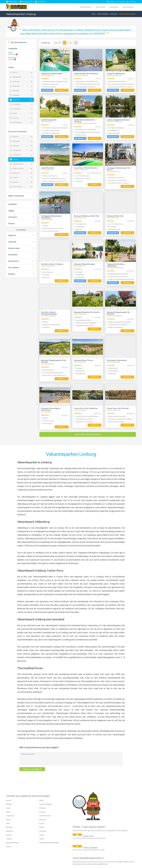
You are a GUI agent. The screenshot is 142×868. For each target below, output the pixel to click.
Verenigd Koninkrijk (12, 843)
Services (11, 223)
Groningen (22, 155)
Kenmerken (13, 217)
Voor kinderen (14, 267)
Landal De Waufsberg (116, 73)
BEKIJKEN (62, 90)
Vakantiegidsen (86, 7)
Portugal (9, 835)
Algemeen (12, 235)
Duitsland (22, 82)
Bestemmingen (128, 7)
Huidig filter (13, 48)
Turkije (42, 839)
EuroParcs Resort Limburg (52, 264)
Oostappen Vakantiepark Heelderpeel (51, 217)
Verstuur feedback (32, 769)
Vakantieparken (103, 14)
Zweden (9, 846)
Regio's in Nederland (16, 196)
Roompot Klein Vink (115, 216)
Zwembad (12, 242)
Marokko (9, 827)
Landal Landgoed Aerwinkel (118, 120)
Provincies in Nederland (17, 131)
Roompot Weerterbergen (84, 264)
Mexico (42, 827)
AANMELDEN (132, 2)
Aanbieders (114, 7)
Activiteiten (13, 255)
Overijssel (22, 173)
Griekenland (10, 816)
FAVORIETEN (111, 2)
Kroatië (42, 823)
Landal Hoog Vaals (49, 120)
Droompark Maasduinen (117, 360)
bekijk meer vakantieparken (88, 434)
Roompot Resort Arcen (83, 360)
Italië (8, 823)
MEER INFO (47, 90)
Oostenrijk (22, 104)
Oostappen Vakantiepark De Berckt (119, 169)
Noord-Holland (22, 169)
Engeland (22, 86)
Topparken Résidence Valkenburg (116, 265)
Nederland (114, 14)
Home (94, 14)
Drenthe (22, 137)
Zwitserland (22, 123)
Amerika (9, 800)
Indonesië (43, 820)
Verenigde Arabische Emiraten (49, 843)
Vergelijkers (101, 7)
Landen (11, 67)
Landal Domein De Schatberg (86, 73)
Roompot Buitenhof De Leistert (87, 312)
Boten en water (14, 248)
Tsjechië (22, 118)
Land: (10, 52)
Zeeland (22, 182)
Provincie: (12, 57)
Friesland (22, 146)
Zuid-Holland (22, 187)
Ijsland (8, 820)
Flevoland (22, 141)
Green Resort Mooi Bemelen (86, 168)
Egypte (8, 812)
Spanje (22, 113)
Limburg (22, 159)
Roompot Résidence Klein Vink (87, 216)
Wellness (12, 274)
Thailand (9, 839)
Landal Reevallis (48, 168)
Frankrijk (22, 91)
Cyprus (8, 808)
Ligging (11, 211)
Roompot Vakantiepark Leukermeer (51, 409)
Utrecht (22, 178)
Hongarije (22, 95)
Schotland (22, 109)
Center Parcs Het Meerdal (118, 408)
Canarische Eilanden (46, 804)
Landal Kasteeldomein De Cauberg (84, 121)
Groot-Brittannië (45, 816)
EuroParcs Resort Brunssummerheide (49, 313)
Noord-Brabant (22, 164)
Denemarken (22, 77)
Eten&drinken (14, 261)
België (22, 73)
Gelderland (22, 150)
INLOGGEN (121, 2)
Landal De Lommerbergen (52, 73)
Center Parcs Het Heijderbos (86, 408)
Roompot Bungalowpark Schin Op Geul (54, 361)
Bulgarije (9, 804)
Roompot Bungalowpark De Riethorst (118, 313)
